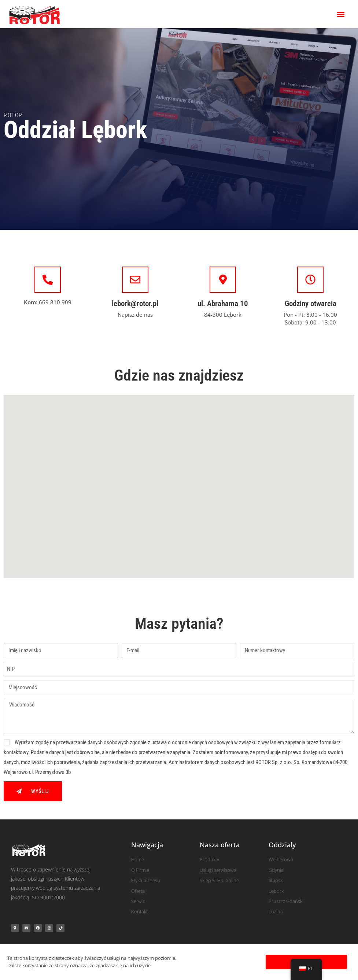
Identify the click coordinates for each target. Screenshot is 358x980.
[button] (341, 14)
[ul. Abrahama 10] (223, 280)
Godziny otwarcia (311, 304)
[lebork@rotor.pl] (135, 280)
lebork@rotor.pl (135, 304)
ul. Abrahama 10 (223, 304)
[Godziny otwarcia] (310, 280)
